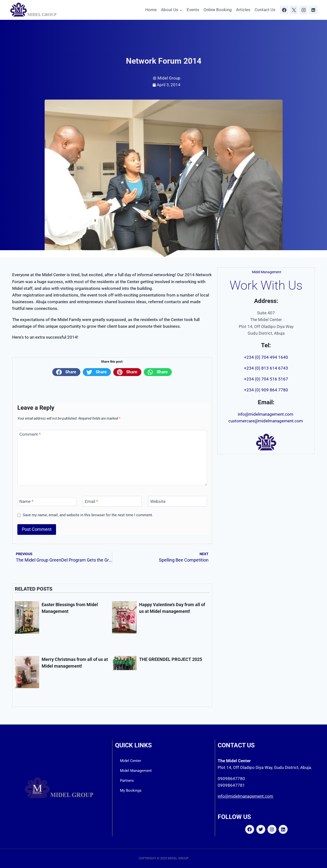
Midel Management (136, 771)
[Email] (112, 501)
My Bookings (131, 790)
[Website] (178, 501)
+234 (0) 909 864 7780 (266, 390)
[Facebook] (284, 10)
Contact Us (265, 10)
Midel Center (131, 761)
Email (91, 501)
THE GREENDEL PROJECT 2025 (171, 659)
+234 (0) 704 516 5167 (266, 379)
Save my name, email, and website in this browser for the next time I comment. (88, 515)
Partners (127, 781)
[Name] (47, 502)
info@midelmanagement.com (266, 414)
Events (193, 10)
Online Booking (218, 10)
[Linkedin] (313, 10)
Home (151, 10)
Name (26, 501)
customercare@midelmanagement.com (266, 421)
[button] (66, 372)
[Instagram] (303, 10)
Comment (30, 434)
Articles (243, 10)
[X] (294, 10)
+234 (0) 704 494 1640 (266, 357)
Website (158, 501)
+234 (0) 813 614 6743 (266, 368)
